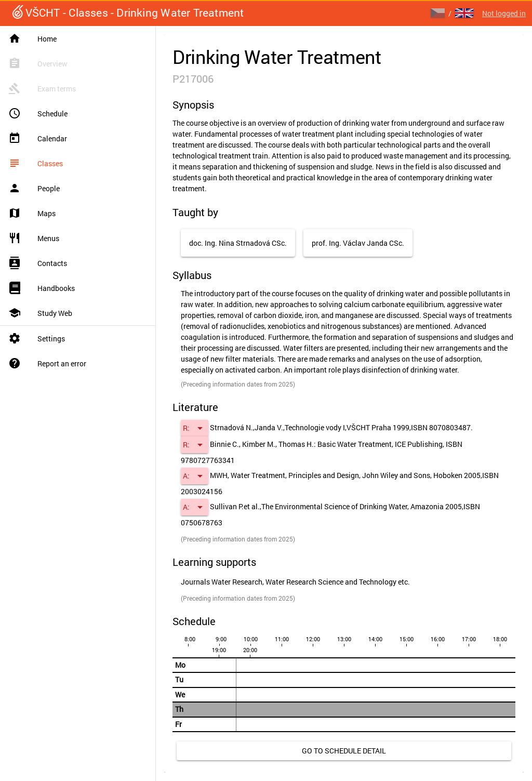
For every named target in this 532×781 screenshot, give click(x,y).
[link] (344, 751)
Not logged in (504, 13)
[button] (195, 428)
